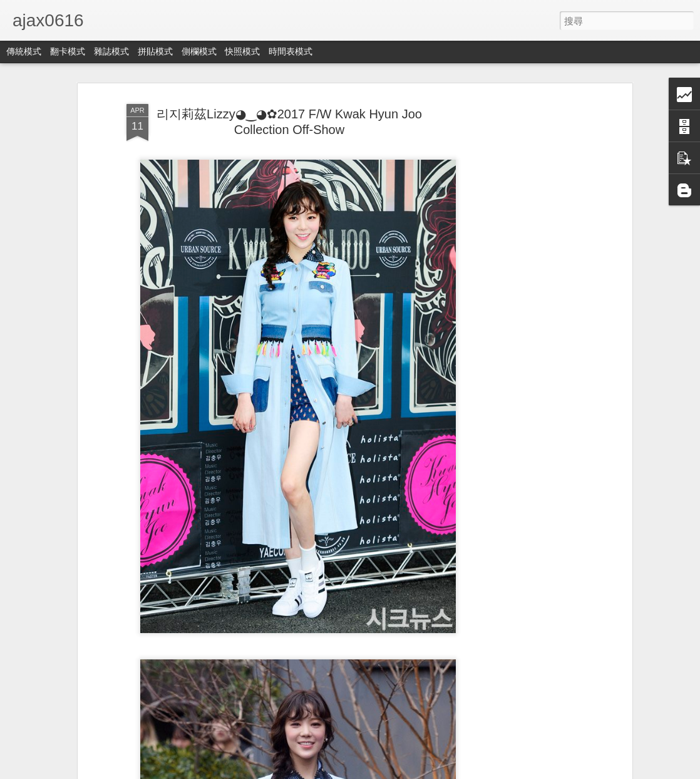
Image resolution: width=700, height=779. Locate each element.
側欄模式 (199, 51)
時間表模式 (291, 51)
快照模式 (242, 51)
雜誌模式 (111, 51)
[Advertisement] (521, 295)
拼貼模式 (155, 51)
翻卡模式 (68, 51)
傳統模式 (24, 51)
